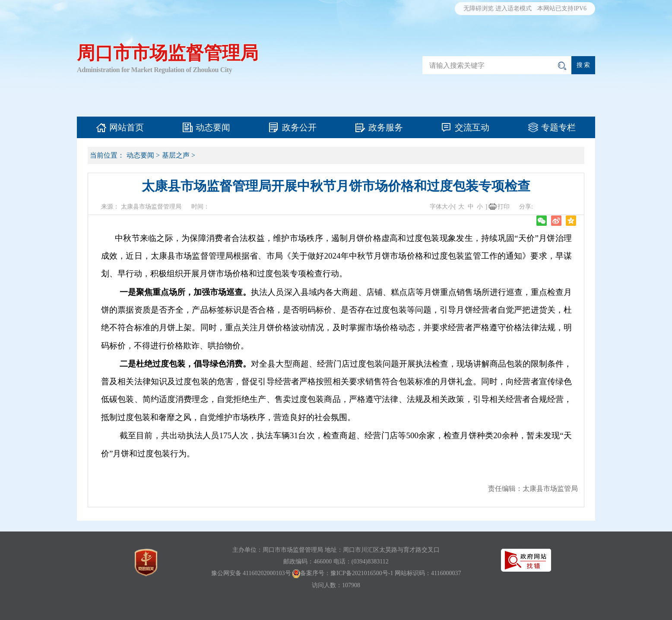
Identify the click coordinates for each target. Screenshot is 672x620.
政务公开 (299, 127)
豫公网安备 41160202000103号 (251, 573)
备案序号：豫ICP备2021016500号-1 (347, 573)
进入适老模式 (514, 8)
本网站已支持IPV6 (562, 8)
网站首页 (127, 127)
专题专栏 (558, 127)
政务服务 (386, 127)
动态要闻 (213, 127)
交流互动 (472, 127)
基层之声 (176, 155)
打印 (504, 207)
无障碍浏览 (479, 8)
